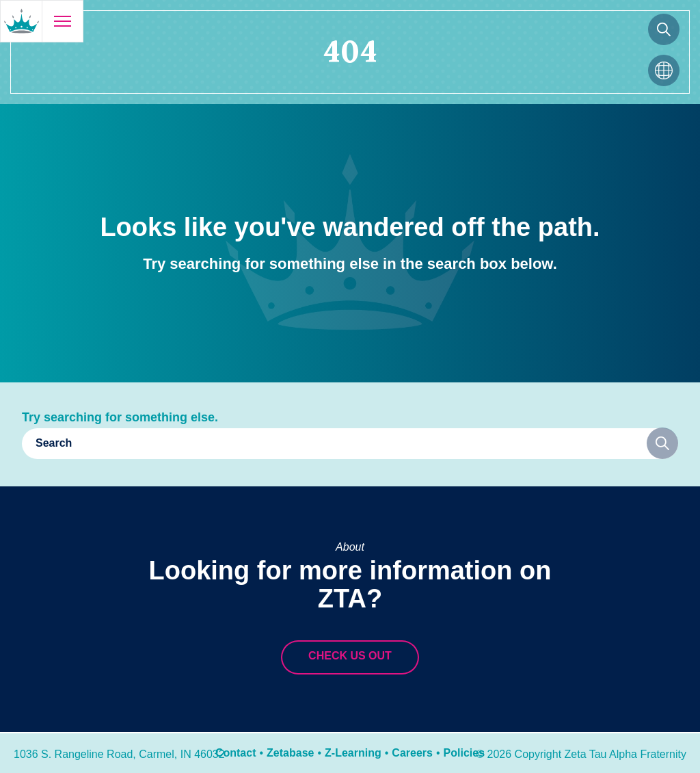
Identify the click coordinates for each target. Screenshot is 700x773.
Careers (412, 753)
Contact (236, 753)
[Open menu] (62, 21)
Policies (464, 753)
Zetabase (290, 753)
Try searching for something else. (120, 417)
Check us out (350, 656)
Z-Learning (353, 753)
